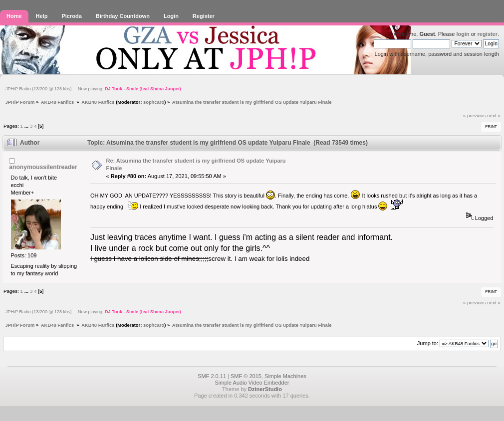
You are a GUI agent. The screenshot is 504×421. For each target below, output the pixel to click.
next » (494, 115)
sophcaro (154, 102)
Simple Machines (285, 376)
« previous (475, 115)
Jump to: (428, 343)
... (27, 126)
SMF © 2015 (246, 376)
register (488, 34)
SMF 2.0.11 (212, 376)
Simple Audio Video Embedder (252, 383)
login (463, 34)
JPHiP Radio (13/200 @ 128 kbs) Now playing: (93, 89)
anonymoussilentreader (43, 167)
